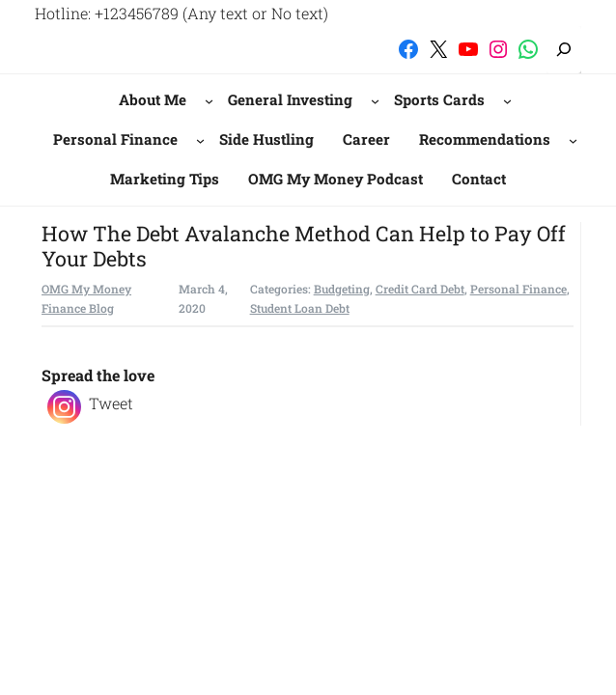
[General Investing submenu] (375, 101)
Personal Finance (115, 139)
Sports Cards (439, 99)
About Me (153, 99)
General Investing (290, 99)
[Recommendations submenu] (573, 139)
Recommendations (485, 139)
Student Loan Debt (300, 308)
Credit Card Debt (420, 289)
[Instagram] (64, 407)
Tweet (111, 403)
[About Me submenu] (209, 101)
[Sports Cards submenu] (507, 101)
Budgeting (342, 289)
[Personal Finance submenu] (200, 139)
